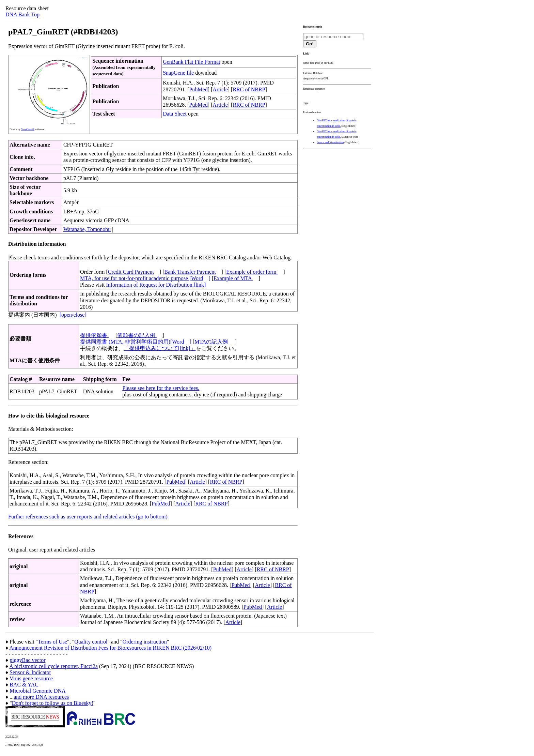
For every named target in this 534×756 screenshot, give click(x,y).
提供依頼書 (94, 335)
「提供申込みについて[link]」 (160, 348)
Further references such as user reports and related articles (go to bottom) (88, 517)
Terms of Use (52, 642)
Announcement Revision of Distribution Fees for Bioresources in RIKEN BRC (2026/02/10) (110, 648)
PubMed (198, 89)
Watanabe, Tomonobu (87, 229)
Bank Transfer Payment (190, 272)
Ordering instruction (145, 642)
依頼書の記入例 (137, 335)
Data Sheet (175, 114)
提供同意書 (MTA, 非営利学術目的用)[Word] (136, 342)
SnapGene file (178, 73)
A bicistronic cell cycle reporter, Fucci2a (53, 666)
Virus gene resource (31, 678)
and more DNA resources (41, 697)
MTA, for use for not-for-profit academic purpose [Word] (145, 278)
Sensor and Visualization (330, 142)
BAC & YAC (24, 685)
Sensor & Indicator (30, 672)
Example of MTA (233, 278)
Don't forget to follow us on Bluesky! (53, 703)
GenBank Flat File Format (191, 62)
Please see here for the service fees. (161, 388)
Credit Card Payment (131, 272)
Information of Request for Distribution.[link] (156, 285)
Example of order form (252, 272)
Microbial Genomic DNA (37, 691)
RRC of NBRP (249, 89)
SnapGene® (28, 129)
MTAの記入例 (212, 342)
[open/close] (73, 315)
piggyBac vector (27, 660)
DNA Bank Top (22, 14)
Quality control (91, 642)
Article (220, 89)
